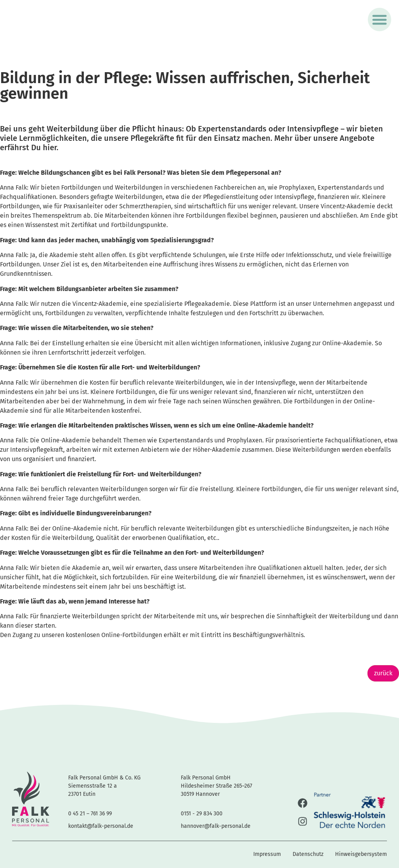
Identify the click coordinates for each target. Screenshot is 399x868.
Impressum (267, 854)
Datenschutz (308, 854)
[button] (380, 20)
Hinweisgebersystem (361, 854)
